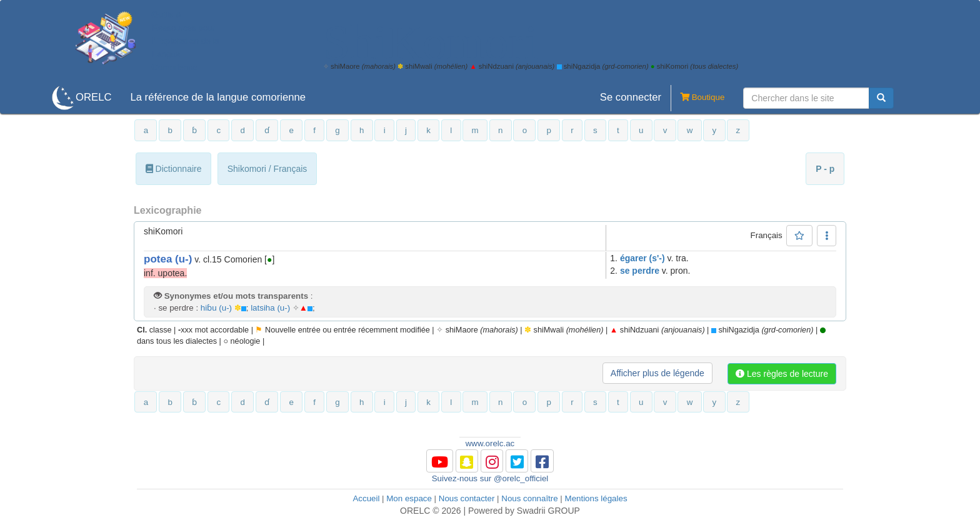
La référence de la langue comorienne (218, 97)
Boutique (697, 98)
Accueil (366, 498)
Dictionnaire (174, 169)
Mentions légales (596, 498)
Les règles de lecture (782, 374)
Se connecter (631, 97)
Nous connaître (529, 498)
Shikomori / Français (267, 169)
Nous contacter (467, 498)
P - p (825, 169)
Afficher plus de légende (657, 373)
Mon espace (409, 498)
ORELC (93, 97)
